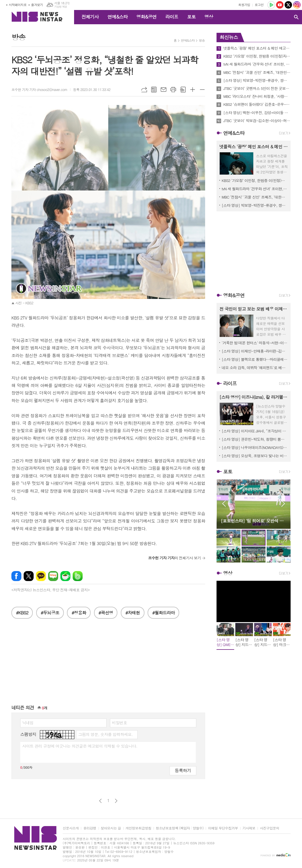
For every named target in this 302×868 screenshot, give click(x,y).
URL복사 (144, 90)
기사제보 (249, 828)
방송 (202, 40)
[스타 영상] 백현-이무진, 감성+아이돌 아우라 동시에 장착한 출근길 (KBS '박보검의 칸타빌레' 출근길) (257, 113)
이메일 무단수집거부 (223, 828)
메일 (164, 90)
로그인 (259, 5)
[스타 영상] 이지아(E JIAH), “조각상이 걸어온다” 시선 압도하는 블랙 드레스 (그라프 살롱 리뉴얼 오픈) (255, 431)
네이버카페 (65, 576)
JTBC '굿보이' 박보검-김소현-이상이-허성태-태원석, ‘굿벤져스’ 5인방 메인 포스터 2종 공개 (257, 121)
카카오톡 (41, 576)
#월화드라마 (163, 613)
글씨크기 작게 (202, 90)
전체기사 (90, 17)
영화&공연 (147, 17)
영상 (209, 17)
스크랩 (183, 90)
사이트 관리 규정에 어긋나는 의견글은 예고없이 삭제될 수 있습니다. (80, 746)
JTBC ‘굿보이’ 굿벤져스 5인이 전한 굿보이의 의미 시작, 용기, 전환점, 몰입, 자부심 (257, 88)
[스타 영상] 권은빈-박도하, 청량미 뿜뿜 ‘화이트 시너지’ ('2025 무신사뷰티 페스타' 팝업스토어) (255, 439)
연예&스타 (118, 17)
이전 (100, 801)
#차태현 (133, 613)
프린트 (173, 90)
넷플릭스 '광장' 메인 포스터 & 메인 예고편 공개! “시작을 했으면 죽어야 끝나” (257, 48)
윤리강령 (90, 828)
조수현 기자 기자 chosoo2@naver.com (39, 89)
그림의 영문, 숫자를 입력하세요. (105, 734)
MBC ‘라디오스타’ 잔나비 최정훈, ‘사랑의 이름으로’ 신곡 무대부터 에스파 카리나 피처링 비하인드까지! (257, 96)
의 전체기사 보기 (175, 558)
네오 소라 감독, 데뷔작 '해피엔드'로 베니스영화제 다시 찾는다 (255, 368)
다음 (116, 801)
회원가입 (244, 5)
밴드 (78, 576)
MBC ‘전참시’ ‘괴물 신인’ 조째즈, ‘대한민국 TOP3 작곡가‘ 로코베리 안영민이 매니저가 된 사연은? (257, 72)
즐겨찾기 (37, 5)
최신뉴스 (229, 37)
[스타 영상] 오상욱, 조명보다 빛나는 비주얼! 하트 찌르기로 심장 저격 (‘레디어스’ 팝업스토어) (255, 456)
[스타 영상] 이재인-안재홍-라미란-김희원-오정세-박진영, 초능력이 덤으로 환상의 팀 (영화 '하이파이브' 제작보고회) (255, 351)
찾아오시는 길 (111, 828)
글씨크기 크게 (193, 90)
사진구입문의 (270, 828)
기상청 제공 (61, 7)
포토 (191, 17)
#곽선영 (106, 613)
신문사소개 (71, 828)
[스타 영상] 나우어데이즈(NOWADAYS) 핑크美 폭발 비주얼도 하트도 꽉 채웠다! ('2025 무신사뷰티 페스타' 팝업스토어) (255, 447)
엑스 (29, 576)
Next (283, 504)
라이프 (172, 17)
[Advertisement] (108, 664)
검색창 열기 (296, 17)
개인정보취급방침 (138, 828)
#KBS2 (22, 613)
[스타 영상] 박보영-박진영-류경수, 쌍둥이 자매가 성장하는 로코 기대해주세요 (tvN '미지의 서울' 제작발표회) (257, 80)
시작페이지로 (18, 5)
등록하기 (183, 770)
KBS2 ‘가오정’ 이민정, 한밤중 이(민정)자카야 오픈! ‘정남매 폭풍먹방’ (257, 56)
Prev (224, 504)
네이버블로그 (53, 576)
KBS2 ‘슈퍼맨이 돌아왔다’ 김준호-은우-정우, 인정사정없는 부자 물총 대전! (257, 104)
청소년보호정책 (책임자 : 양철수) (180, 828)
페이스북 (16, 576)
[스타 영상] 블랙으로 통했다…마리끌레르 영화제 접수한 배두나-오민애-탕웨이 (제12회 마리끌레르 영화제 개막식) (255, 359)
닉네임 (28, 723)
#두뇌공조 (50, 613)
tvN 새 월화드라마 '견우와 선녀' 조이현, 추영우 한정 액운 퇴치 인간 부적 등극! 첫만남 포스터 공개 (257, 64)
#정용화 (79, 613)
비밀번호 (120, 723)
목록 (154, 90)
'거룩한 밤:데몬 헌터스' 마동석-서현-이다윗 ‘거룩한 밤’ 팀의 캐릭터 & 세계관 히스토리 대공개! (255, 343)
